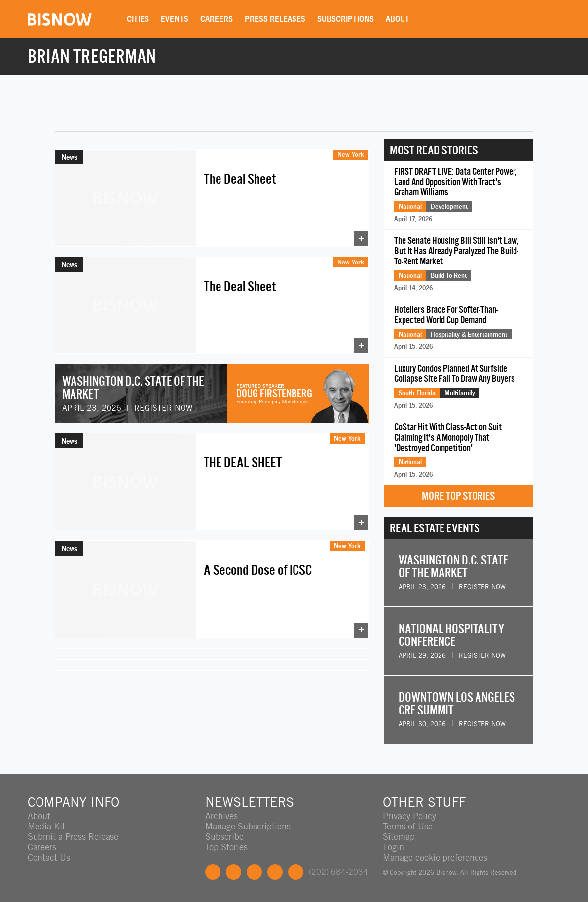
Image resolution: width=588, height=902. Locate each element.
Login (393, 847)
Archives (221, 816)
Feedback (296, 872)
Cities (138, 19)
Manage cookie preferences (435, 857)
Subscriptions (346, 19)
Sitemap (399, 837)
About (398, 19)
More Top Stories (458, 496)
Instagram (275, 872)
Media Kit (46, 826)
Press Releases (275, 19)
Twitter (234, 872)
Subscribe (224, 837)
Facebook (213, 872)
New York (351, 154)
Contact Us (49, 857)
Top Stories (226, 847)
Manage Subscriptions (248, 826)
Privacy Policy (409, 816)
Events (175, 19)
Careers (217, 19)
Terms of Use (408, 826)
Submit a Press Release (73, 837)
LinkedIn (254, 872)
